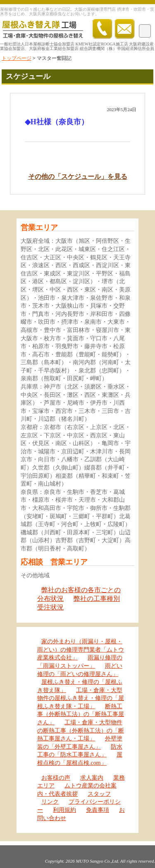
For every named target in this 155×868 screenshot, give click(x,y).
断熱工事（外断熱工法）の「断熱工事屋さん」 (81, 714)
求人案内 (92, 778)
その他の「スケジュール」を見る (78, 177)
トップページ (17, 58)
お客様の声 (56, 778)
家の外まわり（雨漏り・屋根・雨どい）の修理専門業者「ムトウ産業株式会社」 (81, 650)
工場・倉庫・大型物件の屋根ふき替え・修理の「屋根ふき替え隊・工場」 (81, 698)
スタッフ (99, 794)
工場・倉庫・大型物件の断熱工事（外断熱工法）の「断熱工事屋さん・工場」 (81, 730)
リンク (50, 802)
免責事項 (98, 810)
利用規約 (64, 810)
